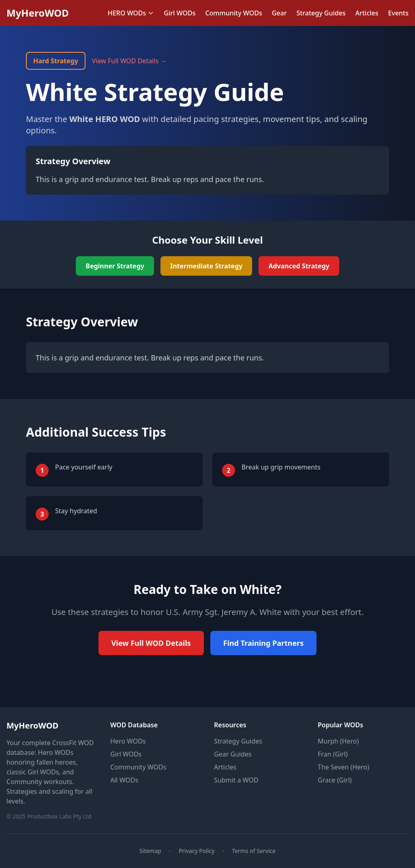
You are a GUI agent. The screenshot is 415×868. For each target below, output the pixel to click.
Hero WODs (128, 741)
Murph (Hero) (338, 741)
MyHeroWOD (38, 13)
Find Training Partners (264, 643)
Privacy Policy (197, 851)
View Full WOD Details (151, 643)
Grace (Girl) (335, 780)
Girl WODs (180, 13)
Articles (367, 13)
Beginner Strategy (115, 266)
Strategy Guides (321, 13)
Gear (279, 13)
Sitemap (150, 851)
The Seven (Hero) (343, 767)
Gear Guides (233, 754)
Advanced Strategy (299, 266)
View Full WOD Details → (129, 61)
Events (398, 13)
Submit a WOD (236, 780)
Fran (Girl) (333, 754)
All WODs (124, 780)
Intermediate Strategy (206, 266)
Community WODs (233, 13)
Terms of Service (254, 851)
